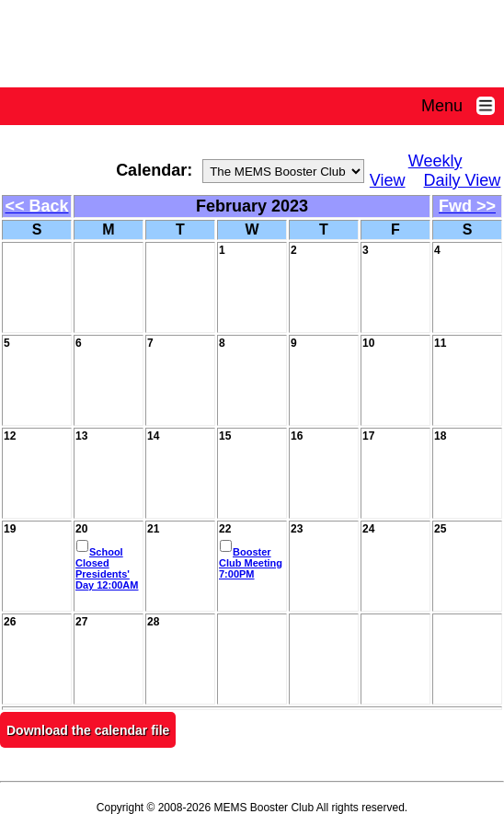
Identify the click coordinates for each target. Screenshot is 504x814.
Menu (463, 106)
